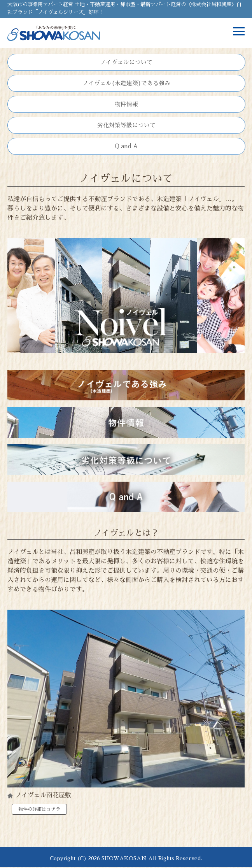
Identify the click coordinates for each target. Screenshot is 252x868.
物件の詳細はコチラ (39, 809)
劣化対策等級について (126, 125)
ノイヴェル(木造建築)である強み (126, 83)
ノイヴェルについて (126, 62)
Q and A (126, 146)
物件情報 (126, 104)
